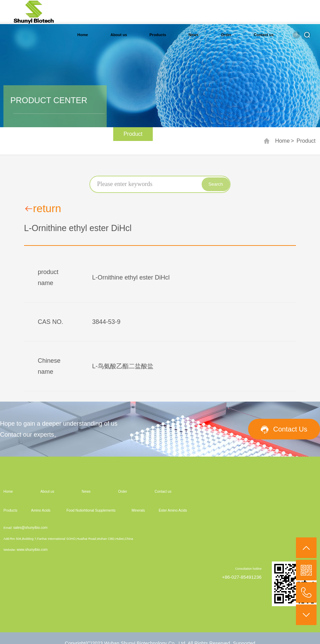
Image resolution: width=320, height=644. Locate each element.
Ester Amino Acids (173, 510)
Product (306, 141)
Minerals (138, 510)
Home (83, 35)
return (43, 209)
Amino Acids (41, 510)
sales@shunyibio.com (30, 528)
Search (216, 184)
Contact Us (290, 429)
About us (119, 35)
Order (226, 35)
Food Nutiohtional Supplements (91, 510)
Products (158, 35)
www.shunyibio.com (32, 550)
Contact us (264, 35)
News (194, 35)
